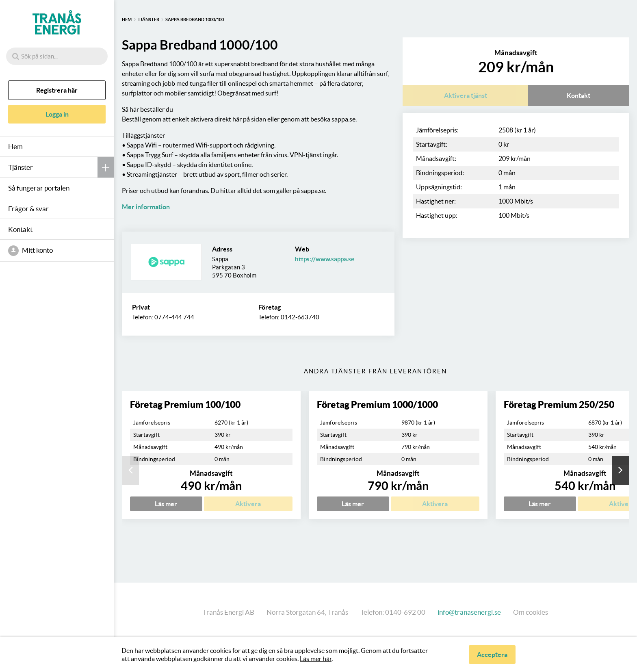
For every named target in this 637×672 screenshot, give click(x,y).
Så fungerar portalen (39, 188)
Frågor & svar (28, 209)
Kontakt (20, 229)
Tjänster (21, 167)
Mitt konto (30, 251)
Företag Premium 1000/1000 (377, 404)
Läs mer (166, 504)
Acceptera (492, 655)
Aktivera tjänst (466, 95)
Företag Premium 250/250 (559, 404)
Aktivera (248, 504)
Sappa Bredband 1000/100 (195, 20)
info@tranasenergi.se (469, 612)
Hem (15, 146)
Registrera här (57, 90)
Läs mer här (316, 659)
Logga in (57, 114)
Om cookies (531, 612)
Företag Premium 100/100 (185, 404)
